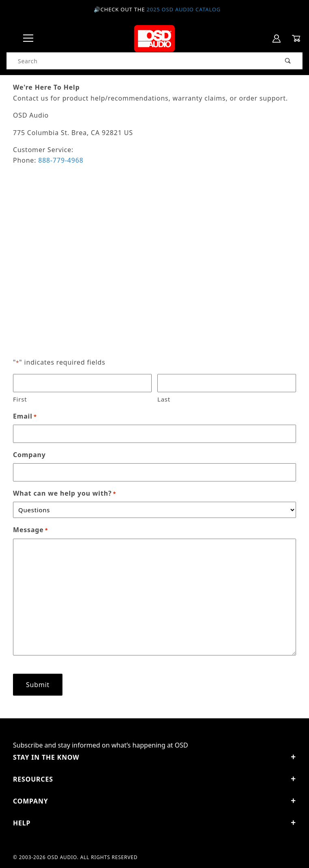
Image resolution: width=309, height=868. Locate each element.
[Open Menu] (28, 39)
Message (31, 530)
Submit (38, 685)
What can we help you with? (64, 493)
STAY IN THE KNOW (154, 757)
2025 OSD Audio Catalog (183, 9)
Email (25, 416)
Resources (154, 779)
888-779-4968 (61, 160)
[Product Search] (141, 61)
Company (29, 455)
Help (154, 823)
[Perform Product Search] (288, 61)
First (20, 399)
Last (164, 399)
